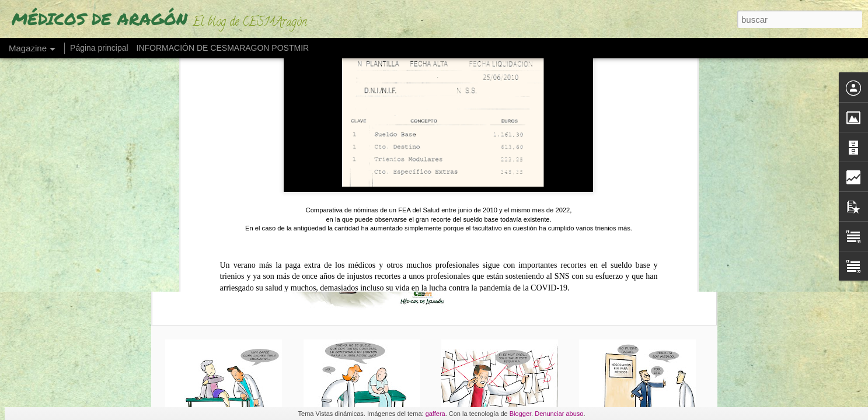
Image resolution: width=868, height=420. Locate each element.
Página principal (99, 48)
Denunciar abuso (559, 414)
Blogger (520, 414)
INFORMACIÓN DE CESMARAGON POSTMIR (223, 48)
